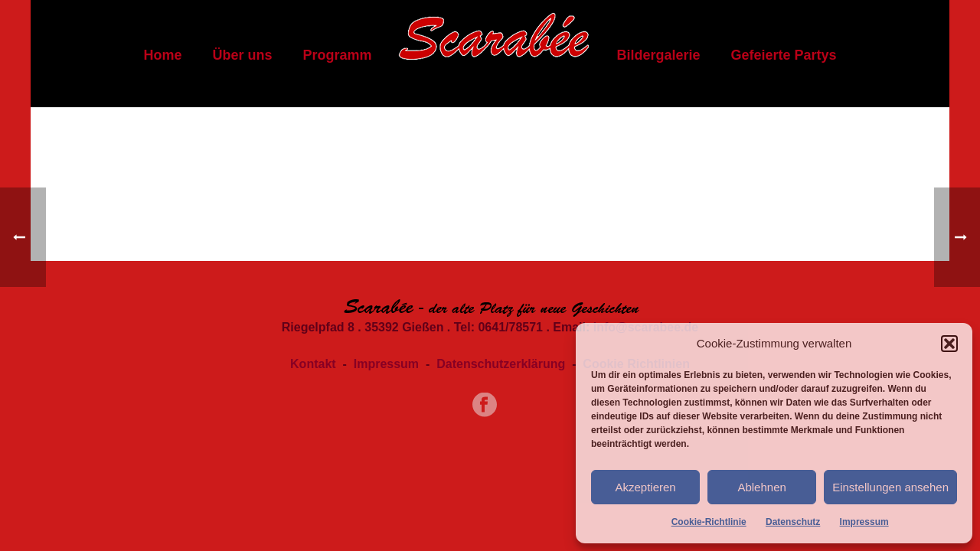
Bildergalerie (658, 55)
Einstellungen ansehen (890, 487)
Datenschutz (793, 522)
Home (162, 55)
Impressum (864, 522)
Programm (337, 55)
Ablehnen (761, 487)
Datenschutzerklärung (501, 364)
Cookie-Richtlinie (709, 522)
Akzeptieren (645, 487)
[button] (949, 344)
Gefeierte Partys (784, 55)
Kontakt (313, 364)
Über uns (242, 55)
